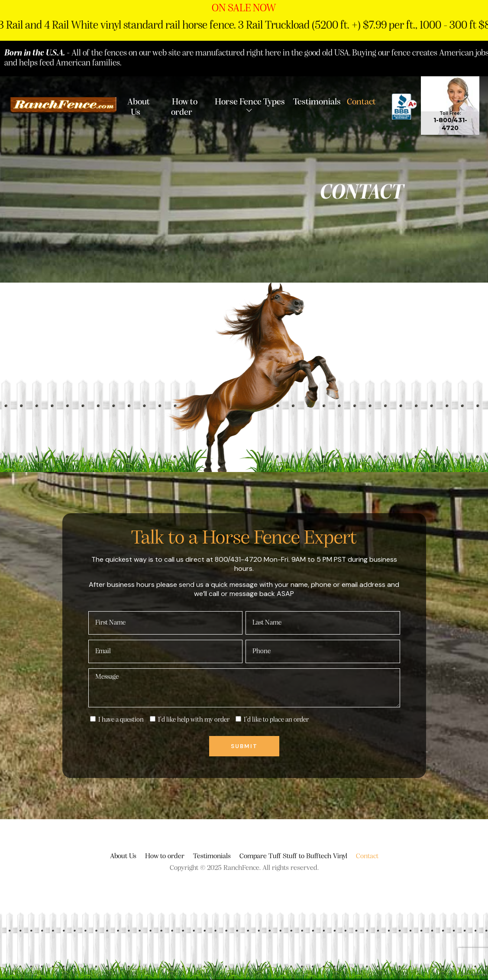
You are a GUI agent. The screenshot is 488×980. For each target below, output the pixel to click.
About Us (139, 107)
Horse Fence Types (250, 101)
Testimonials (317, 101)
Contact (361, 101)
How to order (184, 107)
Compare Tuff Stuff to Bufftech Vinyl (293, 856)
